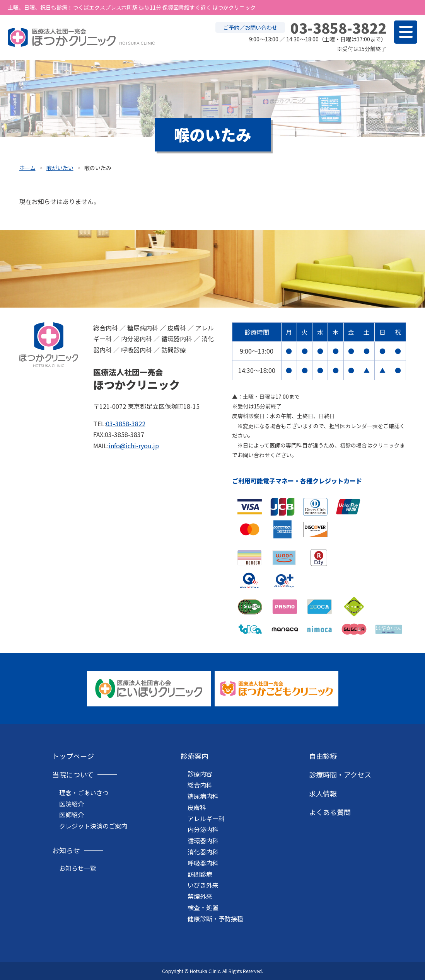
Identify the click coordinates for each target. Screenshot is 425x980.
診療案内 (195, 756)
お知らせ (66, 850)
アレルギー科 (206, 818)
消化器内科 (203, 852)
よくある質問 (330, 812)
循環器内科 (203, 840)
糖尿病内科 (203, 796)
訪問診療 (200, 874)
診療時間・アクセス (340, 774)
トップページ (73, 756)
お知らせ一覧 (78, 868)
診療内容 (200, 774)
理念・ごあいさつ (84, 793)
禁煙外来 (200, 896)
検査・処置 (203, 907)
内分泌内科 (203, 829)
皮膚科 (197, 807)
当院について (73, 774)
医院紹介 (72, 804)
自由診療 (323, 756)
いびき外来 (203, 885)
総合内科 (200, 785)
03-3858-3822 (126, 424)
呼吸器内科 (203, 863)
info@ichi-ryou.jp (134, 446)
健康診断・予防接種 (215, 919)
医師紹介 (72, 815)
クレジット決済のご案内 (93, 826)
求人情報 (323, 793)
